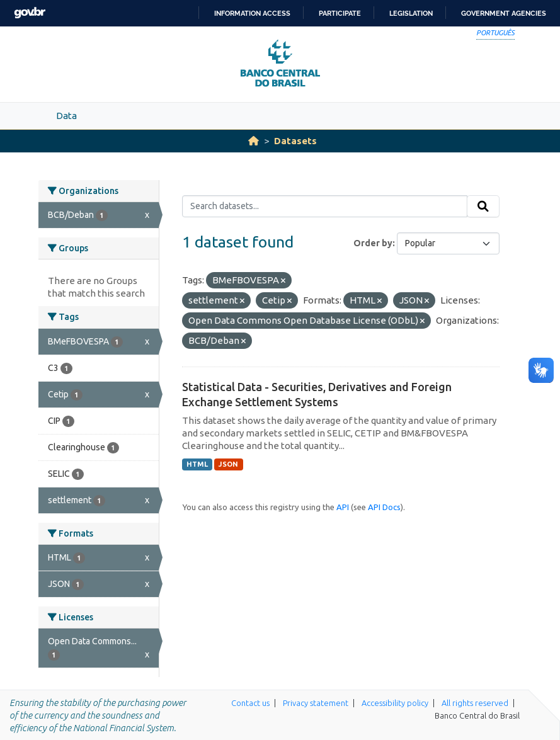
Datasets (295, 141)
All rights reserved (475, 703)
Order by (373, 243)
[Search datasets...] (325, 207)
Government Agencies (504, 13)
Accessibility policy (395, 703)
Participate (340, 13)
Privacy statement (316, 703)
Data (66, 116)
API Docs (384, 507)
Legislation (411, 13)
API (343, 507)
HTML (197, 464)
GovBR (30, 13)
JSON (228, 464)
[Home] (254, 141)
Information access (252, 13)
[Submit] (483, 207)
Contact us (250, 703)
